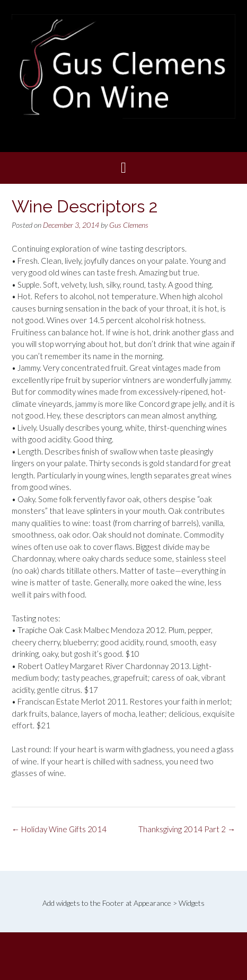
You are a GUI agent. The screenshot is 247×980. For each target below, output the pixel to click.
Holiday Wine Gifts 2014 (59, 829)
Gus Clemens (129, 225)
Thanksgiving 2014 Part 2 (187, 829)
